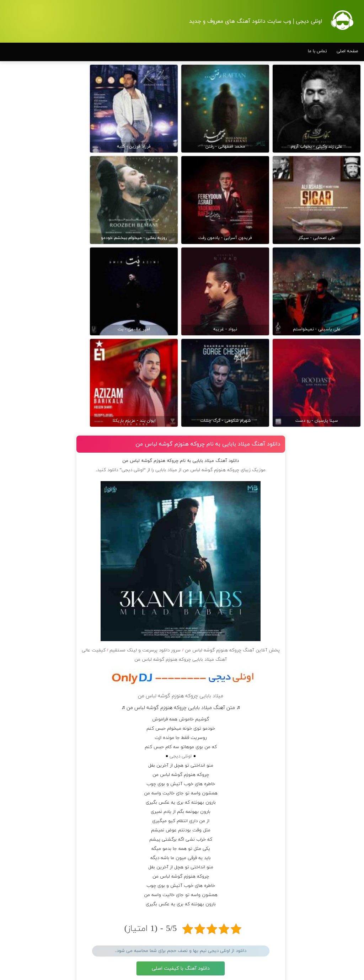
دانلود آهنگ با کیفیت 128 (197, 743)
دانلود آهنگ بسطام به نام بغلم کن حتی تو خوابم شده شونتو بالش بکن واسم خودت (331, 577)
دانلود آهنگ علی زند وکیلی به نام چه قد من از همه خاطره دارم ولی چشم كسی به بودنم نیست (332, 753)
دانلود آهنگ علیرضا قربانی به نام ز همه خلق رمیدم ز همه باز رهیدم (51, 330)
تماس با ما (317, 51)
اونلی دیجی (197, 511)
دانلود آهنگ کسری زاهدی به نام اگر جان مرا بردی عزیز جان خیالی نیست (50, 217)
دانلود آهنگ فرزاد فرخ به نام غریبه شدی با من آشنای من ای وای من (51, 582)
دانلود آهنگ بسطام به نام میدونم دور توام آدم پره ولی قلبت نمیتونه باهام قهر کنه (331, 611)
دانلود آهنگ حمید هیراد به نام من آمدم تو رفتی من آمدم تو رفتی (51, 236)
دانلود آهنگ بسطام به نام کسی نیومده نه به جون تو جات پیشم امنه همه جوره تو (331, 224)
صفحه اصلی (347, 51)
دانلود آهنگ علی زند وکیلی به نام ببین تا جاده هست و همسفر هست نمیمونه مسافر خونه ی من (332, 711)
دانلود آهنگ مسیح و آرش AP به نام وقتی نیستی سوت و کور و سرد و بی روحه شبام (50, 466)
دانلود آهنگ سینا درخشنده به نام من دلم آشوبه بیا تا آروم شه (51, 283)
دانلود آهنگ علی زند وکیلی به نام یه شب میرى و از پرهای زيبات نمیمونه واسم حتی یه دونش (332, 795)
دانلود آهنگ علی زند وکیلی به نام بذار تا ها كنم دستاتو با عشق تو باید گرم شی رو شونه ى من (332, 837)
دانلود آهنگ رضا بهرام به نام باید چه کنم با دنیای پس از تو (52, 415)
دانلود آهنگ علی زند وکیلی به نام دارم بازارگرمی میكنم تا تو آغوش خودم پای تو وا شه (332, 879)
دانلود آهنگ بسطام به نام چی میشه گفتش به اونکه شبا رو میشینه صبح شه (331, 362)
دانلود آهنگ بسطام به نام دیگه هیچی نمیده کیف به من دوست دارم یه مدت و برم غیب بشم (332, 539)
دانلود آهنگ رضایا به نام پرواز (54, 598)
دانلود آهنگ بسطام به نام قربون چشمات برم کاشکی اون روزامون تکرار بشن (331, 397)
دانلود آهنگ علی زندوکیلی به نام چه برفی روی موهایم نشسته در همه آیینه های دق (51, 439)
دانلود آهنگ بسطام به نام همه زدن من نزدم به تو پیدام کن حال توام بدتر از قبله (333, 431)
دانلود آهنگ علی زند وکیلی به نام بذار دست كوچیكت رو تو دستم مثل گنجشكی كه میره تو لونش (331, 921)
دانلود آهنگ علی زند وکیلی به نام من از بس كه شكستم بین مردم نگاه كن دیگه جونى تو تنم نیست (331, 669)
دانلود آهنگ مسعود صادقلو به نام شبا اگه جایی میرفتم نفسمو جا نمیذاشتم (51, 260)
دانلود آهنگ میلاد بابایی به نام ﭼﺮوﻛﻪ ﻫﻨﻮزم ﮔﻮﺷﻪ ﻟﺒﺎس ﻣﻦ (215, 199)
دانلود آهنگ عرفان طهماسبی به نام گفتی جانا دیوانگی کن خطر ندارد (50, 396)
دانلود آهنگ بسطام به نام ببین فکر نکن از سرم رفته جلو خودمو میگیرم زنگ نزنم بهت (331, 500)
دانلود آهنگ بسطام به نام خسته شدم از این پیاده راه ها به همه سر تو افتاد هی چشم (331, 466)
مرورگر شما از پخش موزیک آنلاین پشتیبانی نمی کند (197, 765)
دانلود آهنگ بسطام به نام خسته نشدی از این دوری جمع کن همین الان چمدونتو (332, 259)
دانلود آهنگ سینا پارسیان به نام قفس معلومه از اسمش (53, 508)
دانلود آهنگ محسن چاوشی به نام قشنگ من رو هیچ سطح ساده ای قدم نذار (51, 617)
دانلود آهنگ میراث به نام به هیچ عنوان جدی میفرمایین (52, 641)
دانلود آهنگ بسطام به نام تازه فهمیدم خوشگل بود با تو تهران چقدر (332, 328)
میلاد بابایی (183, 225)
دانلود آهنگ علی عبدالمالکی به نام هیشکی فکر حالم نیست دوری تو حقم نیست (50, 306)
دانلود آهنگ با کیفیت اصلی (197, 723)
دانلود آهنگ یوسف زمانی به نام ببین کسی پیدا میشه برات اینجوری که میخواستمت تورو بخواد (52, 532)
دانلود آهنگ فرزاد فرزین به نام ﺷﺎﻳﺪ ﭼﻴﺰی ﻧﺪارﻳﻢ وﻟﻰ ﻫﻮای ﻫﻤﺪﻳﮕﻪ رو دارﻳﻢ (50, 372)
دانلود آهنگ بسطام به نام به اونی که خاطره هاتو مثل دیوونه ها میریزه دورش (331, 293)
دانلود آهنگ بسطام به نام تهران (333, 638)
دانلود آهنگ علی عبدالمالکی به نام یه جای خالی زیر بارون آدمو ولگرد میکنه (51, 559)
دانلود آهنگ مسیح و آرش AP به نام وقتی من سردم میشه (52, 349)
